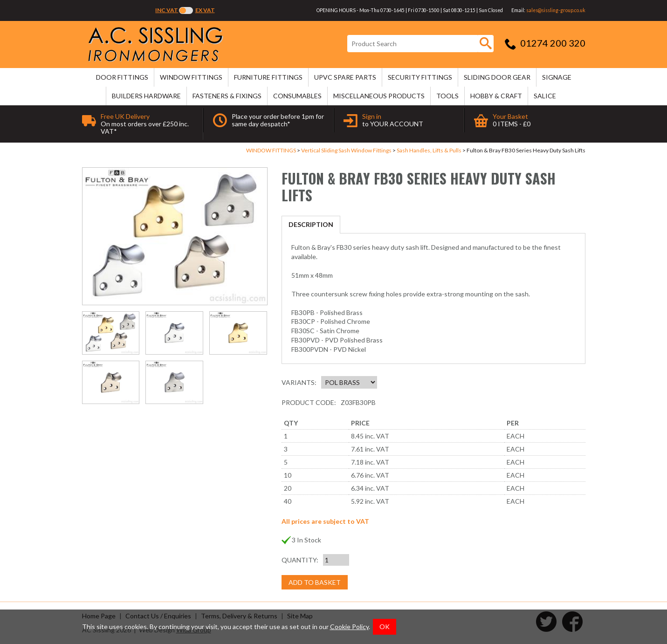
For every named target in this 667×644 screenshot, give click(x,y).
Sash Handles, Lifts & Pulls (429, 150)
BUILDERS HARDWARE (146, 96)
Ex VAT (205, 10)
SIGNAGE (557, 77)
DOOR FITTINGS (122, 77)
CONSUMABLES (297, 96)
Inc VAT (167, 10)
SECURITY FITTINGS (420, 77)
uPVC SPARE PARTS (345, 77)
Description (311, 224)
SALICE (545, 96)
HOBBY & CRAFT (496, 96)
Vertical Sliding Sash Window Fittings (346, 150)
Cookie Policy (349, 627)
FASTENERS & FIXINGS (227, 96)
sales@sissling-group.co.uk (556, 10)
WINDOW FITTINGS (191, 77)
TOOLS (447, 96)
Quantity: (300, 560)
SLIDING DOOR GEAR (497, 77)
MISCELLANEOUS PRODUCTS (379, 96)
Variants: (299, 382)
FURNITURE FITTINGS (268, 77)
